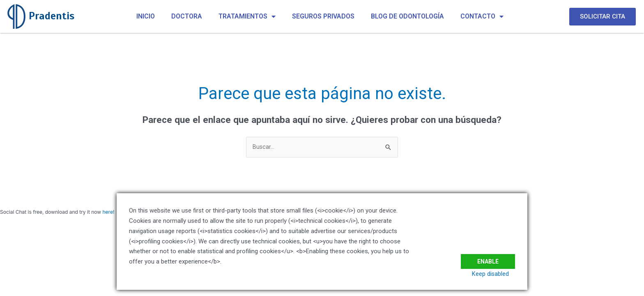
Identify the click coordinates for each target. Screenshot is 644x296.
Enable (486, 256)
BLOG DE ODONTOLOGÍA (407, 16)
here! (108, 212)
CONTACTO (482, 16)
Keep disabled (496, 274)
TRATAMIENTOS (247, 16)
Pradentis (52, 16)
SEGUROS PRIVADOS (323, 16)
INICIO (146, 16)
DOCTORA (187, 16)
